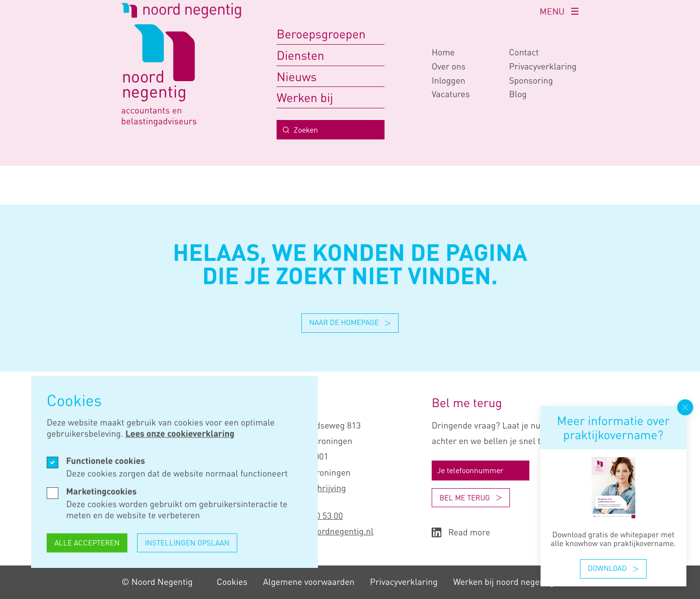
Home (443, 52)
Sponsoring (531, 81)
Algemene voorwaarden (309, 582)
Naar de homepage (350, 323)
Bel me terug (471, 497)
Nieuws (297, 77)
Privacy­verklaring (543, 67)
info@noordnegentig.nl (330, 531)
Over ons (449, 67)
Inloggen (448, 81)
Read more (461, 533)
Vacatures (451, 94)
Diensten (300, 55)
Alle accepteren (87, 547)
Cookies (232, 582)
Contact (524, 52)
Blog (518, 94)
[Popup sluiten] (685, 407)
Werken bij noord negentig (504, 582)
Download (613, 568)
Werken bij (305, 97)
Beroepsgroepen (321, 34)
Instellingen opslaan (187, 547)
